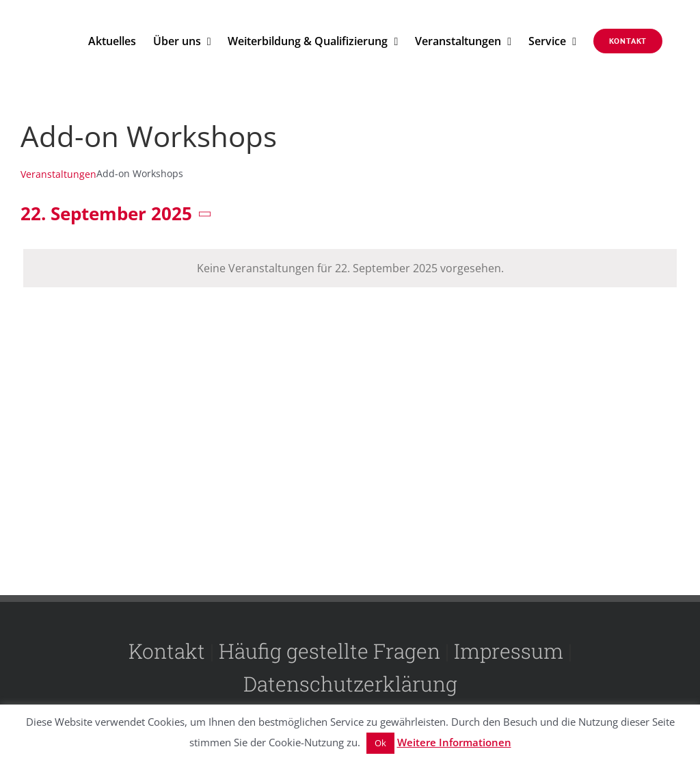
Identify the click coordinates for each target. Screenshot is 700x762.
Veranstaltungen (58, 174)
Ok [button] (380, 743)
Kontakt (167, 651)
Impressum (509, 651)
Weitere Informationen (454, 742)
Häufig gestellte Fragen (329, 651)
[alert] (350, 268)
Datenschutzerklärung (350, 684)
